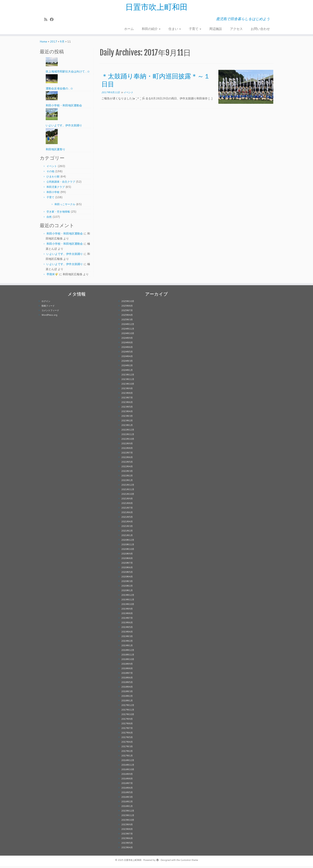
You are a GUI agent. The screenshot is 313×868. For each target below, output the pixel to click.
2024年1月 (127, 372)
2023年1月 (127, 427)
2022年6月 (127, 459)
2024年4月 (127, 358)
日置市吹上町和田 (156, 7)
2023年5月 (127, 409)
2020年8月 (127, 560)
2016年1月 (127, 808)
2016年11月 (128, 767)
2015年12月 (128, 813)
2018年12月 (128, 652)
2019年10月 (128, 606)
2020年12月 (128, 542)
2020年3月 (127, 583)
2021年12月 (128, 487)
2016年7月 (127, 785)
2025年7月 (127, 312)
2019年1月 (127, 647)
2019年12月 (128, 597)
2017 (53, 44)
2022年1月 (127, 482)
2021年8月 (127, 505)
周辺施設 (216, 29)
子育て (195, 29)
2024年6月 (127, 349)
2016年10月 (128, 771)
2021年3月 (127, 528)
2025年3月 (127, 322)
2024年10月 (128, 335)
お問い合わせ (260, 29)
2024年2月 (127, 367)
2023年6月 (127, 404)
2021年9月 (127, 501)
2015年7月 (127, 836)
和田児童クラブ (56, 189)
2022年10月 (128, 441)
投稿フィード (48, 308)
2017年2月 (127, 753)
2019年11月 (128, 602)
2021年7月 (127, 510)
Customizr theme (189, 862)
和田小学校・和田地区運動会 (65, 236)
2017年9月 (127, 721)
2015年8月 (127, 831)
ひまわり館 (53, 178)
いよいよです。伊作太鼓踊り (65, 256)
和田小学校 (53, 194)
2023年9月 (127, 390)
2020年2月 (127, 588)
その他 (50, 173)
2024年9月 (127, 340)
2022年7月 (127, 455)
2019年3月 (127, 638)
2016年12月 (128, 762)
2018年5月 (127, 684)
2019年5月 (127, 629)
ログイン (46, 303)
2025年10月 (128, 303)
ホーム (129, 29)
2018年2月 (127, 698)
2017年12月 (128, 707)
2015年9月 (127, 826)
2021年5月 (127, 519)
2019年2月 (127, 643)
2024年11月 (128, 331)
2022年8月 (127, 450)
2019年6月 (127, 625)
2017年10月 (128, 716)
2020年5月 (127, 574)
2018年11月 (128, 657)
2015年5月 (127, 845)
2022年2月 (127, 478)
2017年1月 (127, 758)
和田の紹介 (151, 29)
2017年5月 (127, 739)
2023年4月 (127, 413)
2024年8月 (127, 344)
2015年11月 (128, 817)
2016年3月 (127, 799)
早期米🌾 (52, 276)
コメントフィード (50, 312)
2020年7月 (127, 565)
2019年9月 (127, 611)
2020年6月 (127, 569)
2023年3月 (127, 418)
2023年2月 (127, 423)
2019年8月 (127, 615)
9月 (62, 44)
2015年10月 (128, 822)
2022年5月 (127, 464)
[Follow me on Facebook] (53, 20)
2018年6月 (127, 680)
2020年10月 (128, 551)
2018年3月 (127, 693)
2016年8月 (127, 781)
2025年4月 (127, 317)
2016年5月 (127, 794)
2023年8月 (127, 395)
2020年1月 (127, 592)
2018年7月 (127, 675)
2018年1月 (127, 703)
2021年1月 (127, 537)
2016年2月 (127, 804)
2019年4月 (127, 634)
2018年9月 (127, 666)
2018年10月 (128, 661)
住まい (175, 29)
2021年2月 (127, 533)
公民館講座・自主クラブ (61, 184)
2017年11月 (128, 712)
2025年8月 (127, 308)
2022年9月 (127, 445)
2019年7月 (127, 620)
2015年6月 (127, 840)
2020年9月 (127, 556)
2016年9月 (127, 776)
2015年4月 (127, 849)
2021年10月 (128, 496)
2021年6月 (127, 514)
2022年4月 (127, 468)
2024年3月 (127, 363)
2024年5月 (127, 354)
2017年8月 (127, 725)
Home (43, 44)
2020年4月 (127, 579)
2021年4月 (127, 524)
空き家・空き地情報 (58, 214)
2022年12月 (128, 432)
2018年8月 (127, 670)
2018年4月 (127, 689)
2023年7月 (127, 400)
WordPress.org (49, 317)
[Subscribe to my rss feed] (47, 20)
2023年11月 (128, 381)
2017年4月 (127, 744)
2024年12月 (128, 326)
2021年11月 (128, 491)
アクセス (236, 29)
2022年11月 (128, 436)
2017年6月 (127, 735)
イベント (52, 168)
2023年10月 (128, 386)
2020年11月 (128, 546)
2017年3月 (127, 748)
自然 (49, 219)
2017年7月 (127, 730)
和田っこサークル (65, 206)
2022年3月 (127, 473)
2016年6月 (127, 790)
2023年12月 (128, 377)
